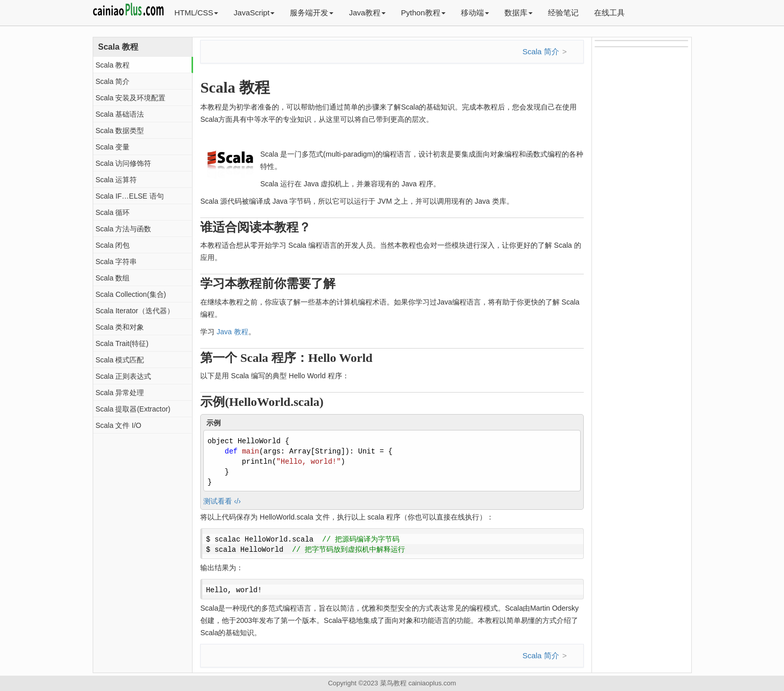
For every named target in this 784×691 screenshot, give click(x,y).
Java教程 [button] (367, 13)
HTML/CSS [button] (197, 13)
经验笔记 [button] (563, 13)
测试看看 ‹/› (222, 501)
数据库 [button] (518, 13)
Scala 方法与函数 (124, 229)
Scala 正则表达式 (124, 376)
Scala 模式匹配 (120, 360)
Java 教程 (232, 332)
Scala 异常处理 (120, 393)
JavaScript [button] (254, 13)
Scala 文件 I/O (119, 425)
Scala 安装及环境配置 (131, 98)
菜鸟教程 (393, 683)
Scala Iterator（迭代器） (135, 311)
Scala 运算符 (116, 180)
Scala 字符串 (116, 262)
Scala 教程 (113, 65)
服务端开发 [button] (312, 13)
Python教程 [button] (423, 13)
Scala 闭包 (113, 245)
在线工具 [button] (609, 13)
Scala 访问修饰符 (124, 163)
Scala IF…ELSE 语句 (130, 196)
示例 (214, 423)
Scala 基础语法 (120, 114)
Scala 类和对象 (120, 327)
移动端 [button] (475, 13)
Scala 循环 (113, 212)
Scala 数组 (113, 278)
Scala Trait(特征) (122, 343)
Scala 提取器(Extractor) (133, 409)
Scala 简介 (113, 81)
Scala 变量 (113, 147)
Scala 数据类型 (120, 131)
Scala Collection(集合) (131, 294)
